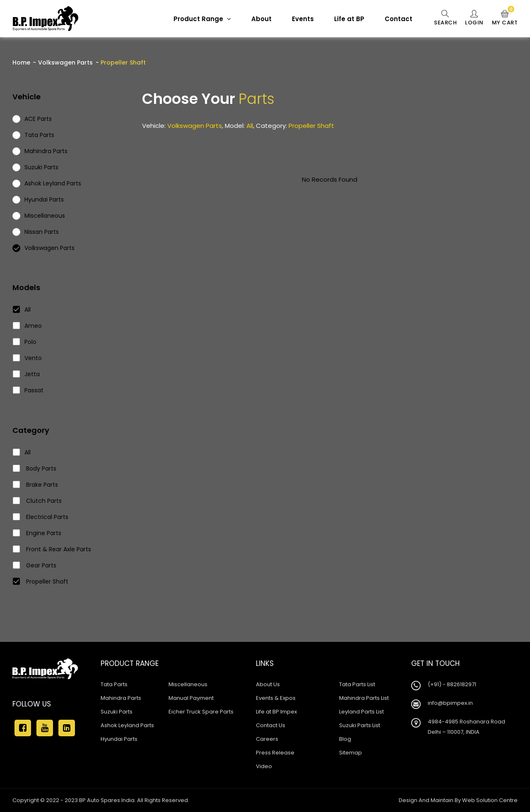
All (22, 310)
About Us (268, 684)
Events (303, 19)
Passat (28, 390)
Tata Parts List (357, 684)
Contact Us (271, 725)
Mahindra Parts (121, 698)
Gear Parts (35, 565)
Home (21, 62)
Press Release (275, 753)
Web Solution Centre (490, 800)
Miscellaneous (188, 684)
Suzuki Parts (117, 712)
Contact (399, 19)
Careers (267, 739)
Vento (28, 358)
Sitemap (351, 753)
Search (445, 18)
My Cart (505, 18)
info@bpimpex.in (450, 703)
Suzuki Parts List (360, 725)
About (261, 19)
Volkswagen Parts (65, 62)
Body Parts (35, 468)
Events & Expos (276, 698)
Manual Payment (191, 698)
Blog (345, 739)
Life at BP (349, 19)
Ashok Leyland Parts (127, 725)
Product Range (202, 19)
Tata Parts (114, 684)
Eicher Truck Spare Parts (201, 712)
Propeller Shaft (41, 581)
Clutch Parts (37, 501)
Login (474, 18)
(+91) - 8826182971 (452, 684)
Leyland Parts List (361, 712)
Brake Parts (36, 485)
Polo (25, 342)
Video (264, 766)
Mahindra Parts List (364, 698)
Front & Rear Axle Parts (52, 549)
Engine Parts (37, 533)
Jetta (26, 374)
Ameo (28, 326)
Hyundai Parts (119, 739)
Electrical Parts (41, 517)
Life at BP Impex (276, 712)
